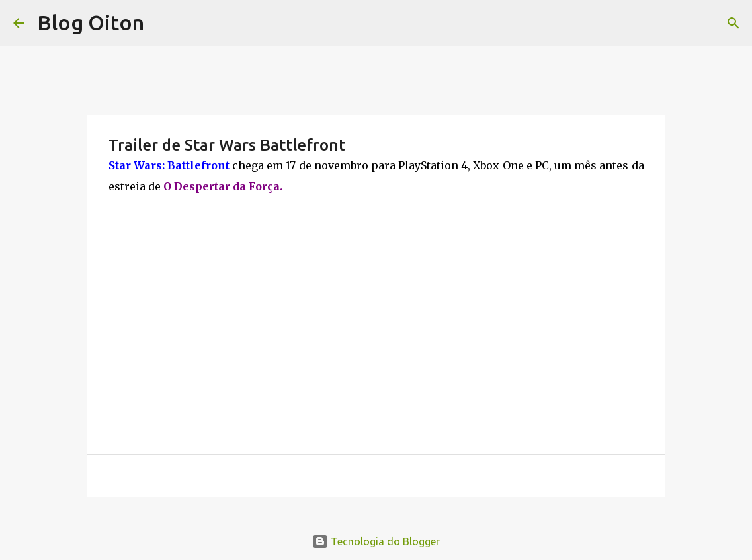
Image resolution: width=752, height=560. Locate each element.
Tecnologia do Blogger (376, 541)
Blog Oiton (91, 22)
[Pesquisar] (733, 23)
